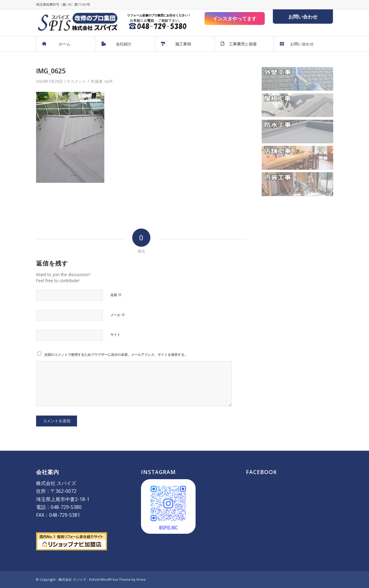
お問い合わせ (303, 17)
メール (118, 315)
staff (108, 81)
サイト (115, 334)
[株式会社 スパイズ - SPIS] (77, 23)
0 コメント (77, 81)
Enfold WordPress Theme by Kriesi (117, 579)
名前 (116, 295)
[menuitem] (66, 44)
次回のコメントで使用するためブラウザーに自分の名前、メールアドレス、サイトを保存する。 (116, 354)
